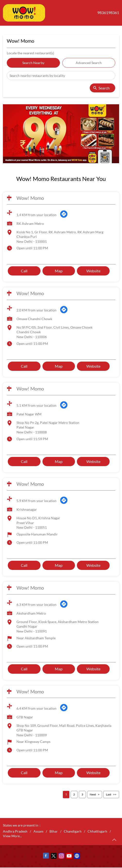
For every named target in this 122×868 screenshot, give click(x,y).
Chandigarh (73, 831)
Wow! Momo (30, 198)
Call (24, 271)
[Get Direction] (64, 217)
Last (109, 794)
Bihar (54, 831)
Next (93, 794)
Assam (38, 831)
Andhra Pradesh (15, 831)
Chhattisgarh (97, 831)
